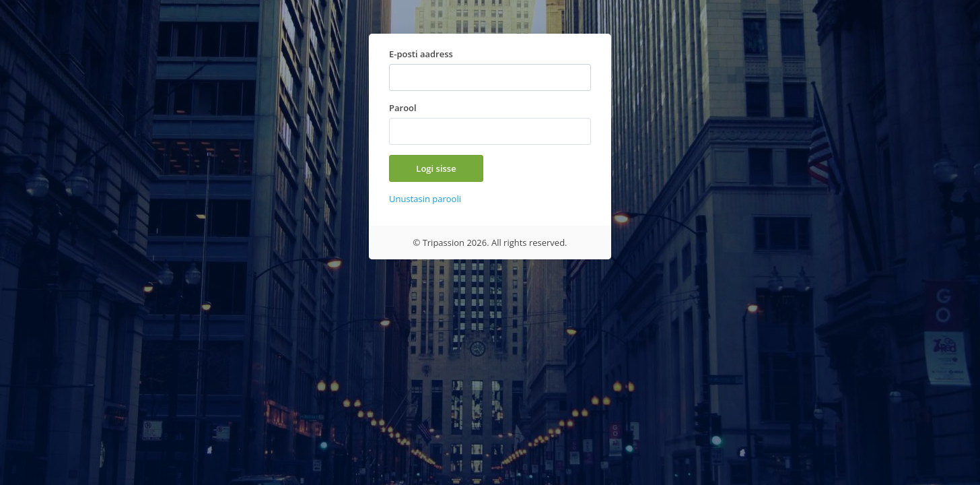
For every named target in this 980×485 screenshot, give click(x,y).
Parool (403, 108)
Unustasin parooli (425, 199)
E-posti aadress (421, 54)
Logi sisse (436, 168)
